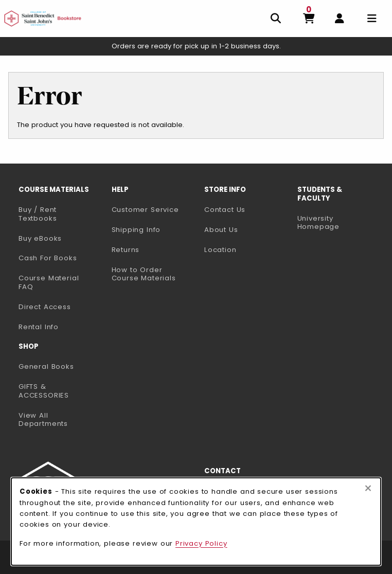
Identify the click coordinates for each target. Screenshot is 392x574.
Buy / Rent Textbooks (38, 214)
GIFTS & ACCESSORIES (44, 391)
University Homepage (340, 223)
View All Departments (43, 420)
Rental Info (39, 327)
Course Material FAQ (49, 282)
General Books (46, 366)
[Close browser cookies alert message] (368, 489)
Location (220, 250)
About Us (221, 230)
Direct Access (45, 307)
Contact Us (225, 210)
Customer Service (145, 210)
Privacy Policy (201, 543)
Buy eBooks (61, 238)
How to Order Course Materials (144, 274)
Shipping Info (136, 230)
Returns (126, 250)
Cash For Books (48, 258)
